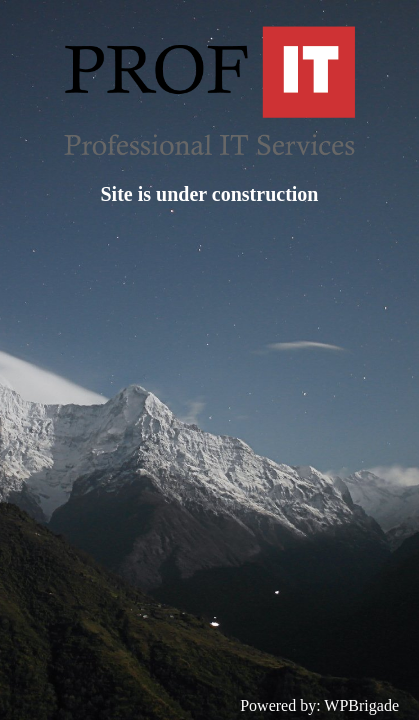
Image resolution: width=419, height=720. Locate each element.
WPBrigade (361, 705)
